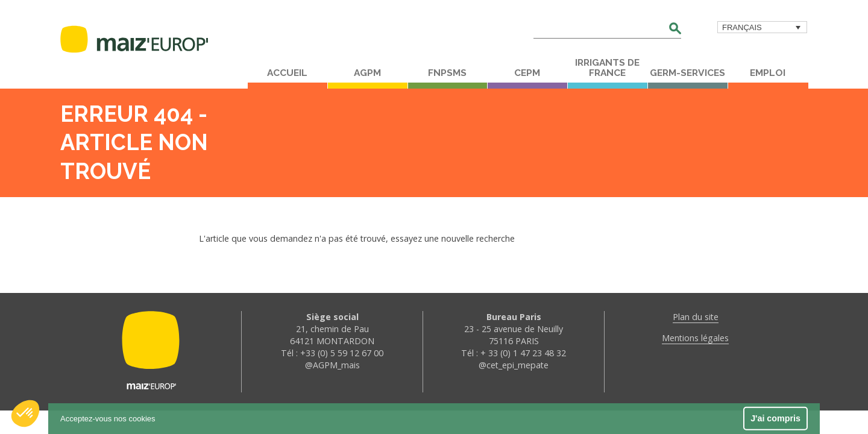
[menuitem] (762, 27)
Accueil (287, 73)
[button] (25, 414)
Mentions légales (695, 338)
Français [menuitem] (742, 27)
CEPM (527, 73)
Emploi (768, 73)
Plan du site (696, 317)
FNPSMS (447, 73)
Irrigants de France (607, 68)
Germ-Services (687, 73)
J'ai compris (775, 418)
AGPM (367, 73)
